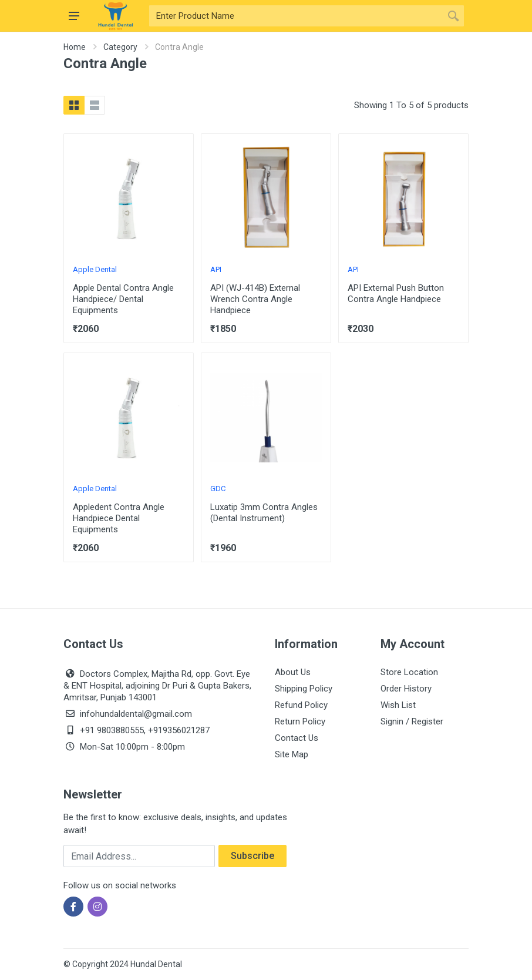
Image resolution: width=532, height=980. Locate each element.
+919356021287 (179, 730)
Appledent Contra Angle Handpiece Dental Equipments (119, 518)
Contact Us (297, 738)
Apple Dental (95, 269)
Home (75, 47)
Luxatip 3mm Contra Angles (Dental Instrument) (264, 513)
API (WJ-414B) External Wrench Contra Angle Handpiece (255, 299)
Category (120, 47)
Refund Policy (301, 705)
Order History (406, 689)
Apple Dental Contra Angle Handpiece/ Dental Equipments (123, 299)
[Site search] (296, 16)
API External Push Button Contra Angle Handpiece (396, 293)
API (216, 269)
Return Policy (300, 721)
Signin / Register (412, 721)
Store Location (409, 672)
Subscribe (252, 856)
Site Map (292, 754)
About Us (293, 672)
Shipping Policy (304, 689)
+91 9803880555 (112, 730)
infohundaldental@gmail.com (136, 714)
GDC (218, 489)
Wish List (398, 705)
